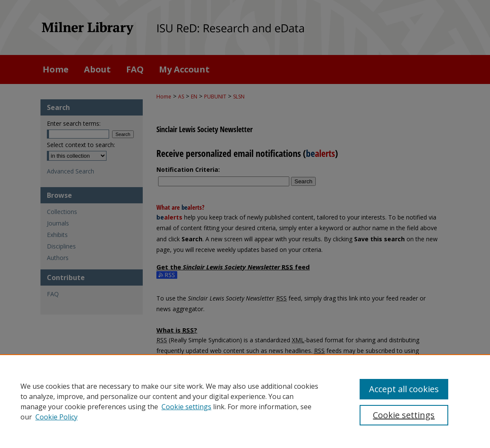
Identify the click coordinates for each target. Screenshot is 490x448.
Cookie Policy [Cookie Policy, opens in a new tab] (56, 417)
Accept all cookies (404, 389)
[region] (245, 401)
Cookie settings (186, 407)
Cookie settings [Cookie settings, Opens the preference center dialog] (404, 415)
